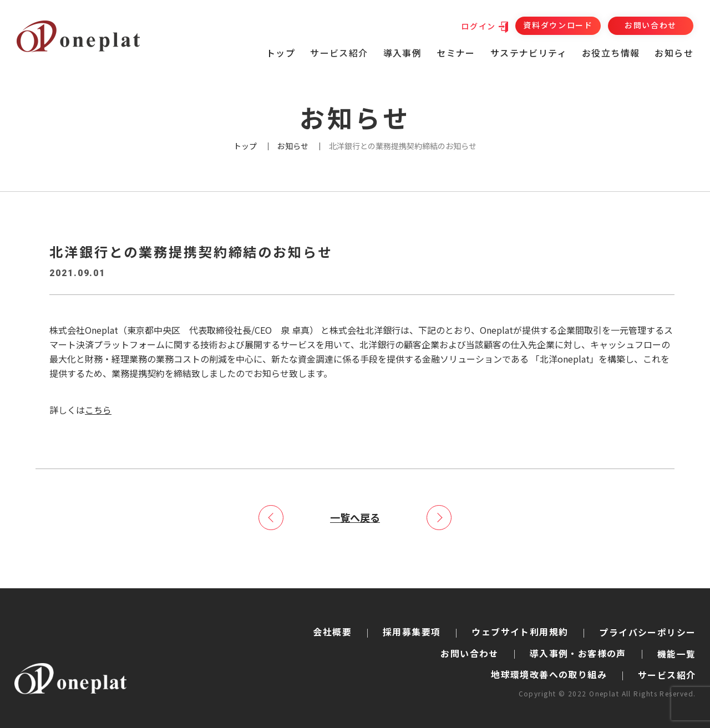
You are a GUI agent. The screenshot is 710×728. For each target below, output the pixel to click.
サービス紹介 (667, 675)
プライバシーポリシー (647, 632)
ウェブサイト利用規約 (520, 631)
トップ (281, 53)
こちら (98, 410)
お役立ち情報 (611, 53)
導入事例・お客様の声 (578, 653)
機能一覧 (677, 653)
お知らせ (674, 53)
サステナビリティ (529, 53)
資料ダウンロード (558, 25)
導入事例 (403, 53)
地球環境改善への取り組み (549, 674)
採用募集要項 (412, 631)
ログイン (478, 26)
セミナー (456, 53)
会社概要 (332, 631)
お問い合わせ (651, 25)
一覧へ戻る (355, 517)
